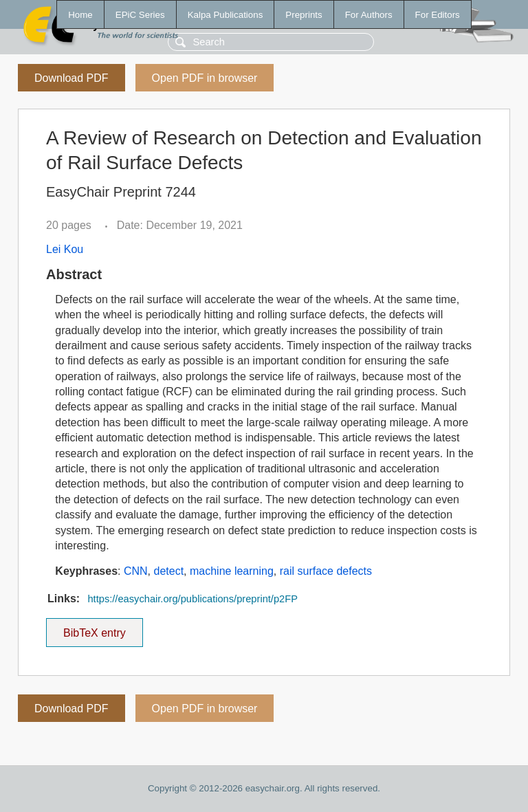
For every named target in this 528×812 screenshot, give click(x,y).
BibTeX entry (94, 628)
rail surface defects (326, 571)
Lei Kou (65, 249)
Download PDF (71, 78)
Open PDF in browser (205, 78)
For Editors (438, 15)
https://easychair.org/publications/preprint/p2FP (192, 599)
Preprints (304, 15)
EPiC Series (140, 15)
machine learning (232, 571)
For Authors (369, 15)
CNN (136, 571)
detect (169, 571)
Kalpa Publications (225, 15)
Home (80, 15)
